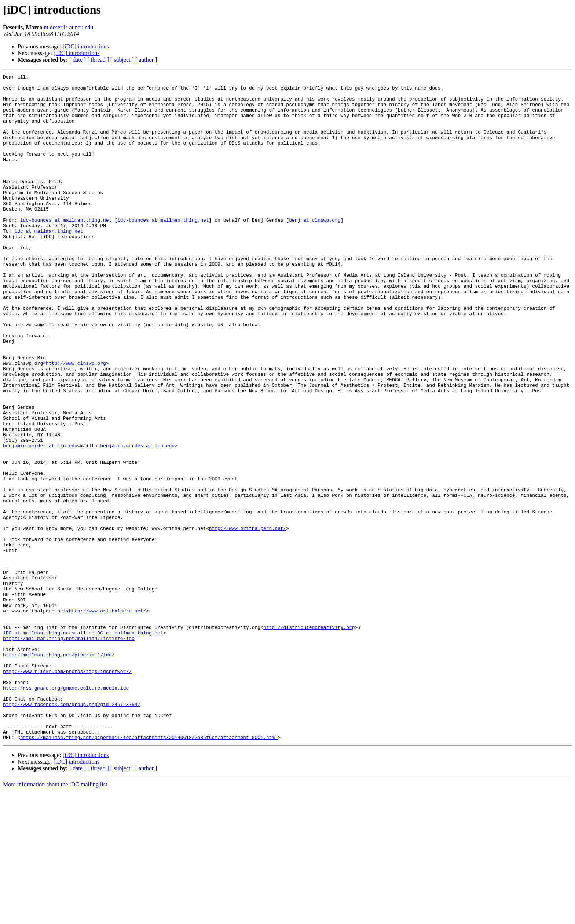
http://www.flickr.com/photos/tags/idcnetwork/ (67, 791)
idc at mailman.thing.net (49, 263)
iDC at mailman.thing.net (37, 745)
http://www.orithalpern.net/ (248, 619)
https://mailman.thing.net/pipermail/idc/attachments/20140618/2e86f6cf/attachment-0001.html (149, 870)
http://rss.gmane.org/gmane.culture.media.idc (66, 811)
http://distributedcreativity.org (309, 738)
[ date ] (78, 60)
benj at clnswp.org (315, 250)
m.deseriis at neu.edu (68, 27)
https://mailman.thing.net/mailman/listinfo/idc (69, 752)
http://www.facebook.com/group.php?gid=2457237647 (72, 831)
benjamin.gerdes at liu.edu (40, 520)
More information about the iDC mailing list (55, 918)
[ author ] (146, 60)
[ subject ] (122, 60)
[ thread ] (98, 60)
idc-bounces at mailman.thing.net (66, 250)
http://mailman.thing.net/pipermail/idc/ (59, 771)
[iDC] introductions (86, 46)
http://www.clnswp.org (76, 421)
